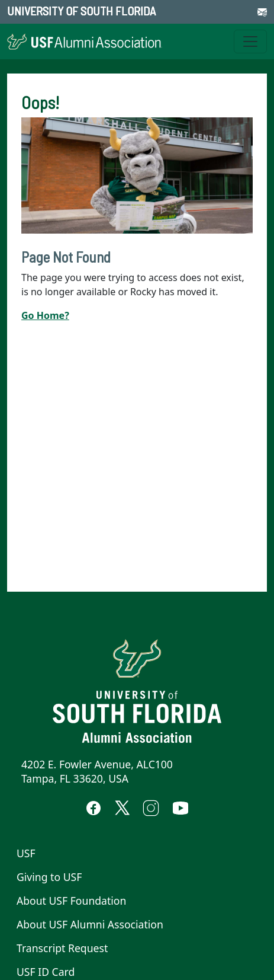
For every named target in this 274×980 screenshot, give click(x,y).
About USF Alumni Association (90, 924)
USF (26, 853)
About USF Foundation (71, 901)
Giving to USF (49, 877)
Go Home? (45, 315)
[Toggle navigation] (250, 42)
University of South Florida (81, 11)
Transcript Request (62, 948)
